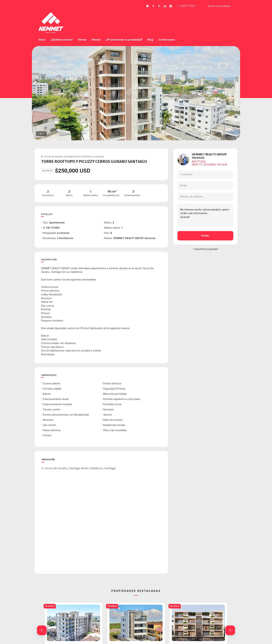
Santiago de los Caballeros (78, 156)
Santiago (99, 156)
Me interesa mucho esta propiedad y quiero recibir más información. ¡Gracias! (205, 215)
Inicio (42, 40)
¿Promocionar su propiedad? (124, 40)
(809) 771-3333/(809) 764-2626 (210, 165)
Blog (150, 40)
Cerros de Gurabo (53, 156)
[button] (42, 630)
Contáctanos (167, 40)
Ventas (82, 40)
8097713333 (199, 162)
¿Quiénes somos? (62, 40)
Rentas (96, 40)
